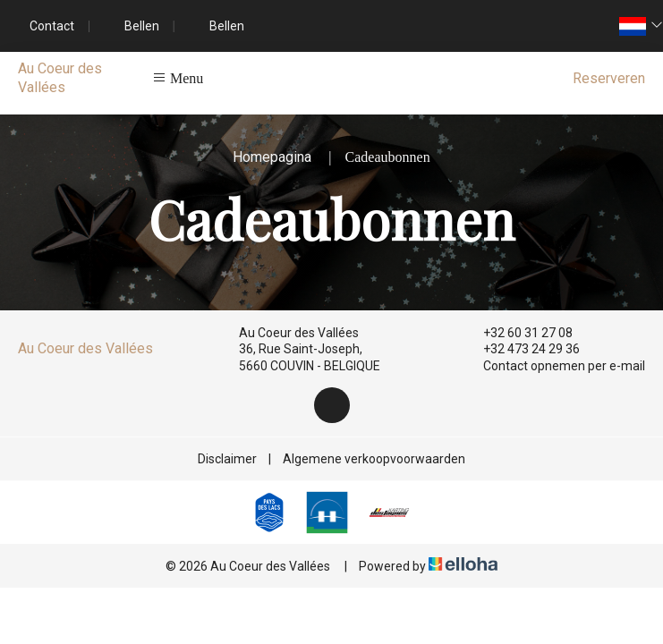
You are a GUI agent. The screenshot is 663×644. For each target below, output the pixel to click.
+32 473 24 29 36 (521, 349)
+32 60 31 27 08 (518, 333)
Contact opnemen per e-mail (554, 366)
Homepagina (272, 157)
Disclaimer (227, 459)
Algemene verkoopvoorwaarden (374, 459)
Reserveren (609, 78)
